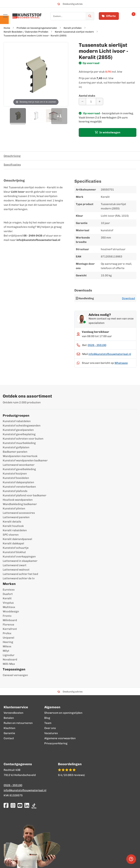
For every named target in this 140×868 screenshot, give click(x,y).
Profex (7, 633)
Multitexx (9, 607)
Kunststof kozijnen (15, 474)
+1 (59, 116)
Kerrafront (10, 629)
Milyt (6, 651)
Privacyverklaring (56, 743)
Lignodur (9, 655)
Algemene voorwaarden (60, 738)
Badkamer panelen (15, 452)
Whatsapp (121, 363)
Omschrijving (12, 156)
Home (7, 28)
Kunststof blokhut (14, 552)
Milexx (7, 646)
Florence (8, 625)
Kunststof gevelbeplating (19, 434)
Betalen (9, 718)
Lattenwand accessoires (19, 513)
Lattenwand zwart (15, 565)
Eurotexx (9, 590)
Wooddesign (11, 611)
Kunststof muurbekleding (19, 443)
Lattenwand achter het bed (20, 574)
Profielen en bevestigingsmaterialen (37, 28)
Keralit (7, 598)
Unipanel (8, 638)
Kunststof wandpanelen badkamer (25, 460)
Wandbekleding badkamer (20, 504)
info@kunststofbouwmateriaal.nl (110, 354)
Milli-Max (9, 664)
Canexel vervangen (15, 675)
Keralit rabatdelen (15, 530)
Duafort (8, 594)
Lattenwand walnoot (16, 570)
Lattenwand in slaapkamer (20, 561)
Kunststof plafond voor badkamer (25, 495)
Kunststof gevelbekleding (19, 469)
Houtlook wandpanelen (18, 500)
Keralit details (12, 522)
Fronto (7, 616)
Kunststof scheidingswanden (22, 426)
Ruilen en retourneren (18, 723)
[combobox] (72, 16)
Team (48, 723)
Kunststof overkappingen (19, 557)
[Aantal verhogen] (100, 102)
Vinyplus (8, 603)
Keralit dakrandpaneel (17, 539)
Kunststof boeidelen (16, 478)
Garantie (9, 733)
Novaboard (10, 660)
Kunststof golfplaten (16, 447)
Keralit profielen (73, 28)
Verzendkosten (13, 713)
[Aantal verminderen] (82, 102)
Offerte (109, 16)
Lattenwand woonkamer (19, 465)
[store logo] (27, 16)
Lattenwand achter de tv (19, 578)
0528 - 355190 (97, 345)
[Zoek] (90, 16)
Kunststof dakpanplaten (18, 482)
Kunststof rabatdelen (17, 421)
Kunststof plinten (14, 509)
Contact (9, 738)
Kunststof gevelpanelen (18, 430)
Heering (8, 642)
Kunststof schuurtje (16, 548)
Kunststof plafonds (15, 491)
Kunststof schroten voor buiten (23, 439)
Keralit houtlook (13, 526)
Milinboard (10, 620)
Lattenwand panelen (16, 517)
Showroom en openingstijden (63, 713)
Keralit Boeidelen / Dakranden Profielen (26, 32)
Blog (47, 718)
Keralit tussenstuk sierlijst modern (74, 32)
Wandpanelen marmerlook (20, 456)
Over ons (50, 728)
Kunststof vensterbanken (19, 487)
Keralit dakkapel (13, 543)
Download (128, 298)
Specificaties (12, 165)
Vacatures (51, 733)
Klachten (9, 728)
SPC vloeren (11, 535)
